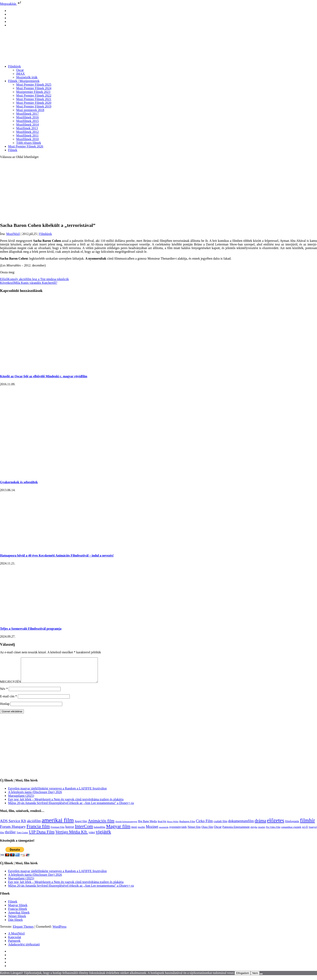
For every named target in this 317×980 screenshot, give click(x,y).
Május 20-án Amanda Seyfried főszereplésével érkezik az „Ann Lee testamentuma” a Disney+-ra (71, 808)
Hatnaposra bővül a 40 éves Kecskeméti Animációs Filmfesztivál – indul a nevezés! (57, 555)
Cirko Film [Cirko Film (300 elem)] (204, 826)
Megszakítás (11, 4)
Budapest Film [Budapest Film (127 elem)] (187, 826)
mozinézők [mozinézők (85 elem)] (164, 832)
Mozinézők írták (27, 77)
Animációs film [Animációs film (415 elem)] (101, 826)
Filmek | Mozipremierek (24, 81)
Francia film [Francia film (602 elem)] (38, 831)
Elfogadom (243, 978)
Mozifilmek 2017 (27, 114)
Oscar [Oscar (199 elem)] (218, 832)
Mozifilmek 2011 (27, 135)
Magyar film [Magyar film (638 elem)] (118, 831)
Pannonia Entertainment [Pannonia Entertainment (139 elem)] (236, 832)
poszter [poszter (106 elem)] (262, 832)
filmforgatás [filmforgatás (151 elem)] (292, 826)
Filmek (13, 150)
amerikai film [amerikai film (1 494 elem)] (58, 825)
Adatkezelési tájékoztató (24, 949)
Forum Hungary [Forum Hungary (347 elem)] (13, 831)
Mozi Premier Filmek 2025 (34, 85)
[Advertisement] (158, 190)
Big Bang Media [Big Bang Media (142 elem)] (147, 826)
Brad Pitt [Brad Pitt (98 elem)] (162, 826)
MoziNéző (13, 234)
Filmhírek (14, 66)
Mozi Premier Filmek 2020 (34, 103)
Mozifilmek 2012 (27, 132)
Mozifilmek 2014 (27, 125)
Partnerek (14, 946)
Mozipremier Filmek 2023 (33, 92)
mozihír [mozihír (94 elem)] (141, 832)
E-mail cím (8, 701)
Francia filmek (18, 914)
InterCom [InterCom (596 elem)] (84, 831)
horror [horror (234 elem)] (70, 832)
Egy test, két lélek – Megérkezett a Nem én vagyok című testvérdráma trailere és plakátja (66, 804)
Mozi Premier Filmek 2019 (34, 106)
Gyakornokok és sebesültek (19, 482)
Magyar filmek (18, 910)
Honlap (5, 709)
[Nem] (261, 979)
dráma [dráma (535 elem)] (260, 826)
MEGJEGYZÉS (10, 687)
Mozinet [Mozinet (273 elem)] (152, 832)
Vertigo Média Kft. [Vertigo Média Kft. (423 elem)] (72, 837)
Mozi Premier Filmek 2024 (34, 88)
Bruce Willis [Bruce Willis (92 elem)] (173, 826)
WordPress (60, 931)
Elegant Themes (23, 931)
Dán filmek (15, 925)
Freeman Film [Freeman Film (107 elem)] (58, 832)
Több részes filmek (29, 143)
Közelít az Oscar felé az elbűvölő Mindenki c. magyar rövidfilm (44, 376)
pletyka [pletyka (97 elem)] (254, 832)
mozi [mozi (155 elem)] (134, 832)
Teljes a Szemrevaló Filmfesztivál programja (31, 629)
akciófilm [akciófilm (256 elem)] (34, 826)
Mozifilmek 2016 (27, 117)
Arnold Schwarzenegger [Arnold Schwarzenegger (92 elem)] (126, 826)
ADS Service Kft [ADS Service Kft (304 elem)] (13, 826)
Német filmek (17, 921)
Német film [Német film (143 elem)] (194, 832)
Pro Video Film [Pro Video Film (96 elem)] (273, 832)
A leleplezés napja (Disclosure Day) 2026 (35, 797)
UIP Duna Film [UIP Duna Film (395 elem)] (42, 837)
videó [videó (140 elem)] (92, 837)
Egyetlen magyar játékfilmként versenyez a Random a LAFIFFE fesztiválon (57, 793)
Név (4, 694)
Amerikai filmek (19, 917)
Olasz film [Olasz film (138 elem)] (207, 832)
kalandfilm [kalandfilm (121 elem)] (100, 832)
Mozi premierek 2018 (30, 110)
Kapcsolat (15, 942)
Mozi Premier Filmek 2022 (34, 95)
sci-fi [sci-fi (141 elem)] (305, 832)
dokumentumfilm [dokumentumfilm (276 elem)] (241, 826)
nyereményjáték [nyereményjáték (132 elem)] (178, 832)
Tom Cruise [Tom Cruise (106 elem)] (22, 837)
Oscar (20, 70)
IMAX (21, 74)
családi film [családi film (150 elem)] (221, 826)
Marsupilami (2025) (21, 801)
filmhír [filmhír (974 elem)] (307, 825)
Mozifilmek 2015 (27, 121)
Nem (255, 978)
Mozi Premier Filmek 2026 (26, 146)
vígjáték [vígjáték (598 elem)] (104, 837)
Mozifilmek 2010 (27, 139)
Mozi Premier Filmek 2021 (34, 99)
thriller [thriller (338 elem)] (10, 837)
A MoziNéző (16, 938)
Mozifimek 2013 (27, 128)
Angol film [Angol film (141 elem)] (81, 826)
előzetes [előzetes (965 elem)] (275, 825)
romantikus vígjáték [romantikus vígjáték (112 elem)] (291, 832)
